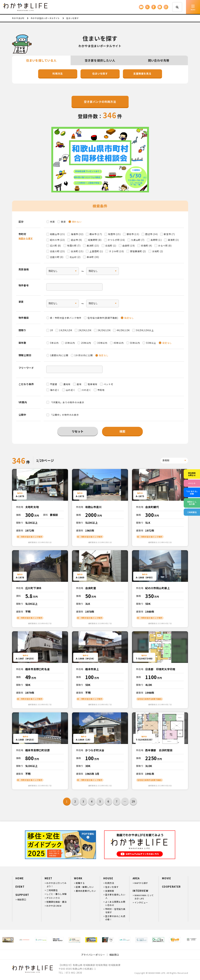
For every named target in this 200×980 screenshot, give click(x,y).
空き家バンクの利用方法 (100, 102)
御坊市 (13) (133, 234)
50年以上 (151, 343)
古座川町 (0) (57, 257)
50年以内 (135, 343)
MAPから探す (141, 883)
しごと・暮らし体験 (57, 894)
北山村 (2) (75, 257)
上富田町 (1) (96, 251)
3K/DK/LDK (104, 330)
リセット (78, 431)
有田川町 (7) (74, 246)
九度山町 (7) (138, 240)
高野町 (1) (156, 240)
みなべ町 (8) (165, 246)
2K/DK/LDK (85, 330)
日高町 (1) (111, 246)
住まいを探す (100, 73)
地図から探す (26, 238)
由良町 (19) (129, 246)
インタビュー (141, 902)
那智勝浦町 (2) (138, 251)
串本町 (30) (93, 257)
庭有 (79, 384)
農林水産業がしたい (86, 891)
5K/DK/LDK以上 (145, 330)
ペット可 (108, 384)
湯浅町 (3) (173, 240)
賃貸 (63, 222)
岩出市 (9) (76, 240)
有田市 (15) (114, 234)
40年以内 (119, 343)
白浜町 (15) (77, 251)
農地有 (67, 384)
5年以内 (54, 343)
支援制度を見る (142, 73)
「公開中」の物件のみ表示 (64, 415)
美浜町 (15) (93, 246)
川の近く (86, 390)
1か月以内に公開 (84, 355)
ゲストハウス (53, 898)
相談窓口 (22, 899)
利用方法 (58, 73)
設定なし (167, 343)
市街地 (101, 390)
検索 (122, 431)
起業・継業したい (85, 887)
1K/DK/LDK (66, 330)
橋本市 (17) (96, 234)
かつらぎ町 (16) (116, 240)
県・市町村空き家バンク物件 (66, 318)
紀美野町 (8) (95, 240)
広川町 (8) (56, 246)
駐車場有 (93, 384)
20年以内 (86, 343)
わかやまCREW (54, 906)
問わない (77, 222)
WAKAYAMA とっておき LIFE (144, 897)
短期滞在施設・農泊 (57, 902)
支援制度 (110, 891)
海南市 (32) (77, 234)
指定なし (129, 318)
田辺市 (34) (151, 234)
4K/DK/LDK (123, 330)
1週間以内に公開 (59, 355)
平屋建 (54, 384)
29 (133, 801)
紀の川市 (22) (57, 240)
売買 (52, 222)
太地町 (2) (158, 251)
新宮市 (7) (169, 234)
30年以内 (102, 343)
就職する (80, 883)
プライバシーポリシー (93, 955)
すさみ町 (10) (116, 251)
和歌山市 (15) (57, 234)
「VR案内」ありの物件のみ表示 (67, 402)
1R (52, 330)
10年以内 (70, 343)
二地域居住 (52, 890)
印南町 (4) (146, 246)
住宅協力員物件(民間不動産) (103, 318)
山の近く (71, 390)
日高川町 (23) (57, 251)
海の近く (55, 390)
